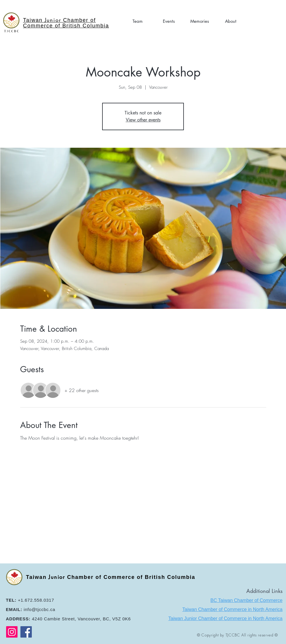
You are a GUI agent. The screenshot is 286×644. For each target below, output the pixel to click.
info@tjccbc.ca (39, 609)
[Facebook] (26, 632)
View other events (143, 120)
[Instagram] (12, 632)
